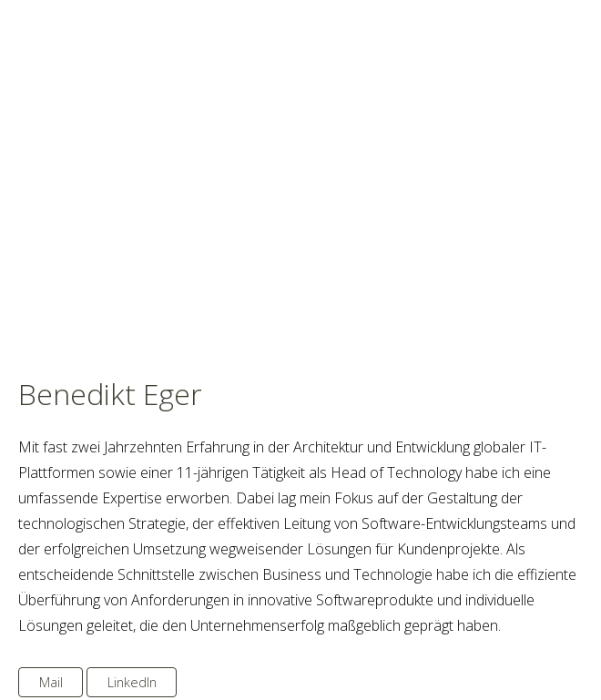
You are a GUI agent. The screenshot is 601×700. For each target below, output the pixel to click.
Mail (51, 682)
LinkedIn (132, 682)
